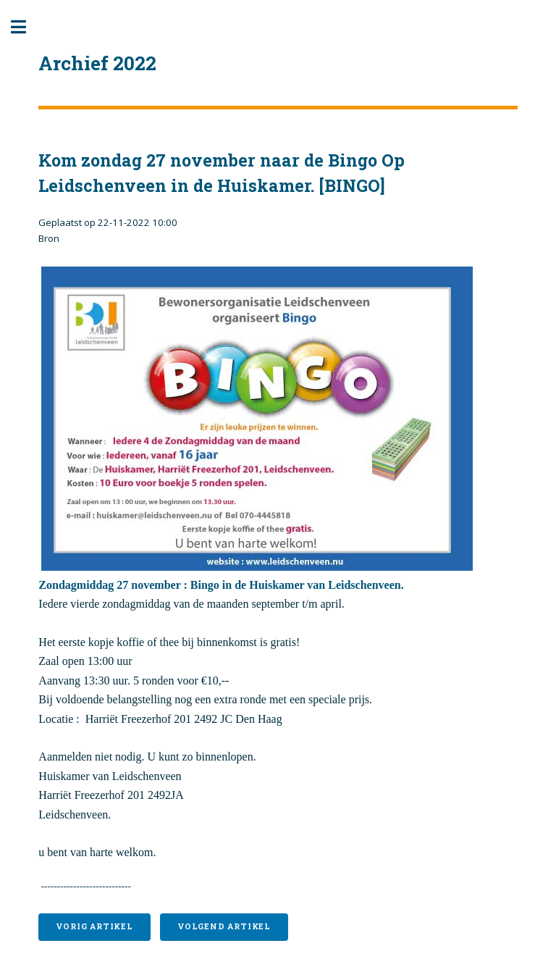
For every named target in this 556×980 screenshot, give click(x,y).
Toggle (26, 27)
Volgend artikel (224, 926)
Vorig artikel (94, 926)
